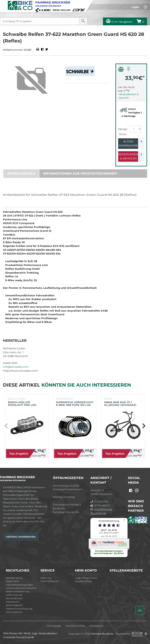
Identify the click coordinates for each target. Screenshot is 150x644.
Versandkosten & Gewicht (129, 96)
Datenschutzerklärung (19, 609)
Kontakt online (14, 578)
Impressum (12, 602)
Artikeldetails (21, 174)
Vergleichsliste (83, 581)
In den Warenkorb (128, 144)
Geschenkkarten (50, 581)
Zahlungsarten (14, 612)
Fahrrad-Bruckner (103, 634)
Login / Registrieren (86, 578)
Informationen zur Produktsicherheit (80, 174)
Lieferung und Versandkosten (14, 597)
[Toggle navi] (3, 3)
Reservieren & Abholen (128, 156)
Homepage (54, 626)
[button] (144, 426)
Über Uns (46, 578)
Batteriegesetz (14, 605)
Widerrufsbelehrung (18, 592)
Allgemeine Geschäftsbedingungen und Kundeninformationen (21, 585)
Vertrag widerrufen (21, 537)
